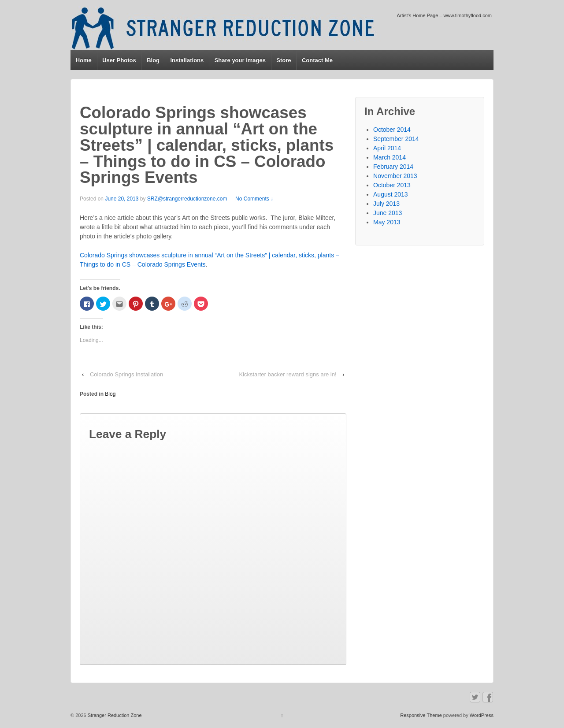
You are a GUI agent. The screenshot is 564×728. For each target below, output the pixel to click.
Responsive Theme (421, 715)
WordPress (482, 715)
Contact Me (317, 60)
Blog (153, 60)
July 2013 (386, 204)
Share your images (240, 60)
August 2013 (391, 194)
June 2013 (388, 213)
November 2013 (395, 176)
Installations (187, 60)
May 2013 (387, 222)
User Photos (119, 60)
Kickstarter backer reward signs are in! (288, 374)
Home (84, 60)
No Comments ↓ (254, 199)
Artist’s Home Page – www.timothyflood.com (444, 15)
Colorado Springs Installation (126, 374)
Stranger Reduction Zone (114, 715)
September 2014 (396, 139)
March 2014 (390, 157)
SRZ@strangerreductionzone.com (187, 199)
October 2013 (392, 185)
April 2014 (387, 148)
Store (284, 60)
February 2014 (393, 167)
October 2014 (392, 130)
